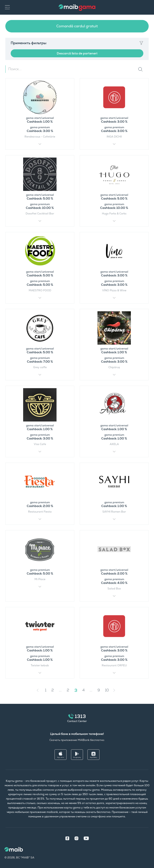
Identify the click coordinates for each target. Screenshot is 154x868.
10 (107, 690)
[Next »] (118, 690)
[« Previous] (39, 690)
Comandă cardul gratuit (77, 26)
